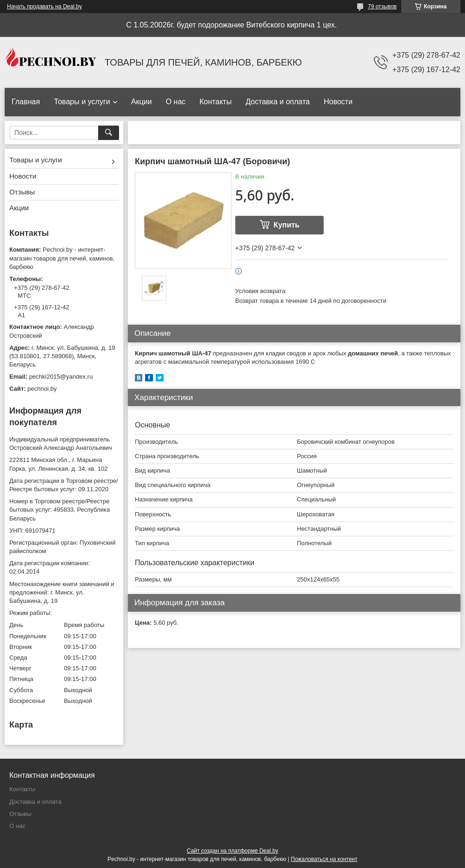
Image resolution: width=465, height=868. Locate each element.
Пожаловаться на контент (324, 859)
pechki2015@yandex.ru (61, 377)
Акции (142, 102)
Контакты (216, 102)
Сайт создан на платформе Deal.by (233, 851)
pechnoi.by (42, 389)
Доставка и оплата (278, 102)
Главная (26, 102)
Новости (338, 102)
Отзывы (22, 192)
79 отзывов (382, 7)
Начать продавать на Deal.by (44, 7)
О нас (176, 102)
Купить (286, 225)
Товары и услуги (82, 102)
